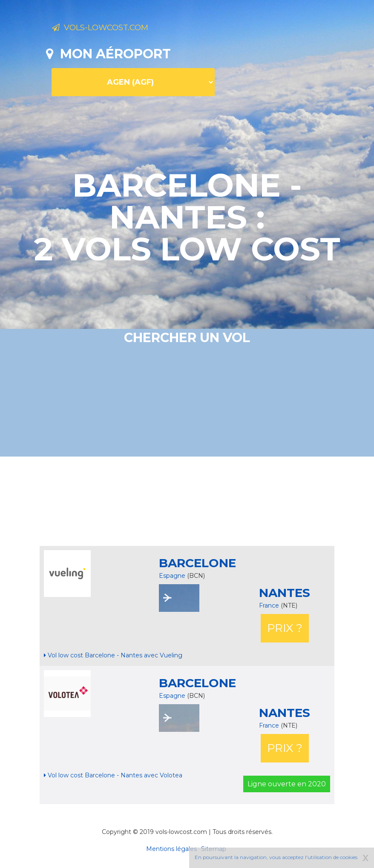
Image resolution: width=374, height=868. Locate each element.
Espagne (172, 576)
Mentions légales (171, 849)
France (270, 605)
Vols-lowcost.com (119, 29)
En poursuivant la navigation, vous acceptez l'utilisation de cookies (276, 857)
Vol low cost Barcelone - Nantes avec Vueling (113, 655)
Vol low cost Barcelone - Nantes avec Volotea (113, 775)
